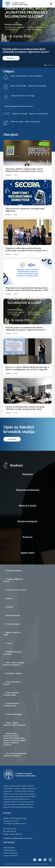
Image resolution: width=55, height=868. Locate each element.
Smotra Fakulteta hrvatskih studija (11, 694)
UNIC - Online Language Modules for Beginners (14, 664)
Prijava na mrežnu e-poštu (15, 590)
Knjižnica (8, 598)
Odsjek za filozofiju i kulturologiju (23, 96)
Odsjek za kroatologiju (18, 86)
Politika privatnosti (10, 850)
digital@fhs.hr (28, 838)
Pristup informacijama (10, 853)
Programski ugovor (12, 624)
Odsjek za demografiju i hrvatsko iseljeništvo (26, 76)
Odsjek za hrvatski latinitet (38, 114)
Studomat (27, 474)
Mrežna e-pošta (28, 506)
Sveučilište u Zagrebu (13, 673)
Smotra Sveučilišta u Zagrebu (12, 683)
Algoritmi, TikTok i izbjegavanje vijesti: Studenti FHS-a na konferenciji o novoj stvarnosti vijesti (24, 171)
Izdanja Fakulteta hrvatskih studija (11, 705)
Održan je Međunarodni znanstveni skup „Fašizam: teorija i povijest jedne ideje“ (25, 408)
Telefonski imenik (9, 848)
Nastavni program (27, 521)
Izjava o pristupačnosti (11, 856)
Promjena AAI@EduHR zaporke (13, 580)
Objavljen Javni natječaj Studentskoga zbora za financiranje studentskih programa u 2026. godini (27, 290)
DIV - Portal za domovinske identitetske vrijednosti (15, 755)
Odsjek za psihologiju (32, 121)
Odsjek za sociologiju (20, 114)
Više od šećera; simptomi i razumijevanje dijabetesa (25, 210)
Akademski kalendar (12, 571)
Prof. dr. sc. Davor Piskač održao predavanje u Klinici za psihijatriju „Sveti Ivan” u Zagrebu (27, 368)
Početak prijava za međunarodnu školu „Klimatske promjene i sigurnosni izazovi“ (26, 329)
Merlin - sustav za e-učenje (12, 634)
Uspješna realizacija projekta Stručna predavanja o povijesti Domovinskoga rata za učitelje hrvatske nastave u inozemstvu (27, 250)
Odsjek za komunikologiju (37, 86)
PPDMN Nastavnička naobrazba (12, 653)
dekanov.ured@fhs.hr (16, 834)
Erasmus (27, 537)
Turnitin (8, 643)
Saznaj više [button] (11, 58)
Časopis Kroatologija (13, 714)
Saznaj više (8, 175)
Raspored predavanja (28, 490)
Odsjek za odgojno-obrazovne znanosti (19, 106)
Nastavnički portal (12, 615)
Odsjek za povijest (17, 121)
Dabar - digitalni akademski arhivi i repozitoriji (14, 724)
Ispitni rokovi (28, 553)
